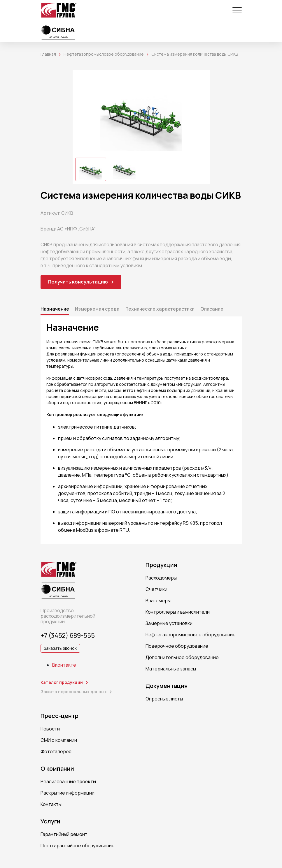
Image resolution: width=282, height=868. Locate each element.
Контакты (51, 804)
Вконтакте (64, 665)
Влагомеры (158, 601)
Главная (48, 54)
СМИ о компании (59, 740)
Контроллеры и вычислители (178, 612)
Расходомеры (161, 578)
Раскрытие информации (68, 793)
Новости (50, 729)
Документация (167, 686)
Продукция (161, 565)
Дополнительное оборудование (182, 657)
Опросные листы (164, 699)
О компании (57, 769)
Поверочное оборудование (177, 646)
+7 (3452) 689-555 (68, 635)
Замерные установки (169, 623)
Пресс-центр (59, 716)
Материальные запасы (171, 669)
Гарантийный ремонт (64, 834)
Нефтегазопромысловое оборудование (104, 54)
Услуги (50, 821)
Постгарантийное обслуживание (78, 846)
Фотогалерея (56, 751)
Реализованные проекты (68, 781)
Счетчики (156, 589)
